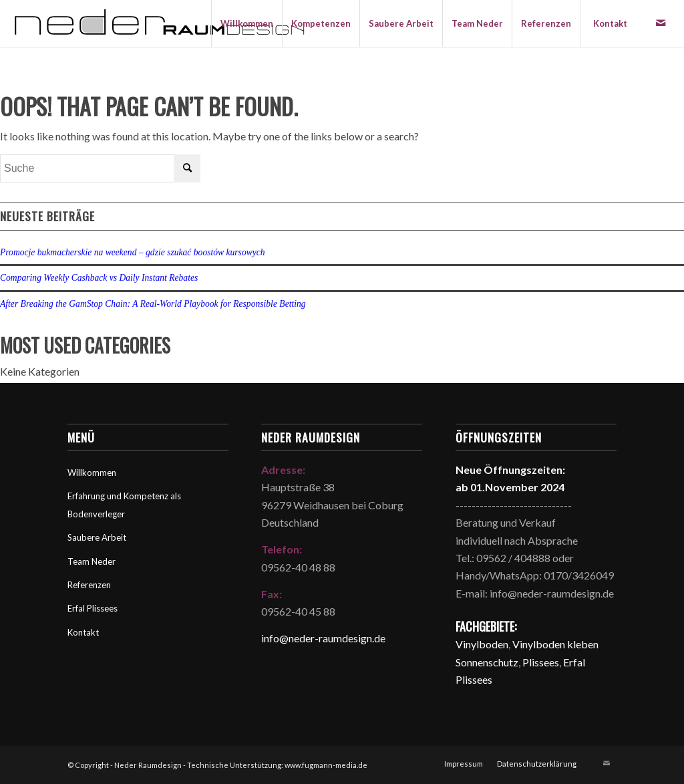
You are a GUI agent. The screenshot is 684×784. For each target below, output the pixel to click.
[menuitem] (246, 23)
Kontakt (83, 632)
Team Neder (92, 561)
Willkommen (92, 473)
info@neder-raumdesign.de (323, 638)
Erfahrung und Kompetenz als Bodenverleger (124, 505)
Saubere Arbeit (97, 537)
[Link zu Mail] (661, 23)
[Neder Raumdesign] (159, 23)
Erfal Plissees (93, 608)
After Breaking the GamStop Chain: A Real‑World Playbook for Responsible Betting (153, 304)
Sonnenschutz (487, 662)
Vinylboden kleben (555, 644)
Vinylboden (482, 644)
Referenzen (89, 585)
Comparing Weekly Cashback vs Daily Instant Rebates (99, 278)
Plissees (541, 662)
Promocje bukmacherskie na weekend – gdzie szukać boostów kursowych (133, 252)
